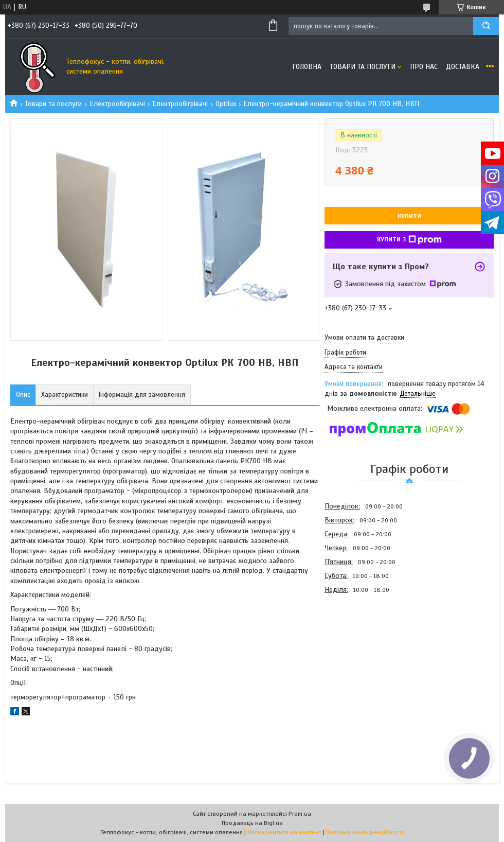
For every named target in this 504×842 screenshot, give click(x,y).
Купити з (409, 240)
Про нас (424, 67)
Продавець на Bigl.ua (252, 823)
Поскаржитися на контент (284, 832)
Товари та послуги (363, 67)
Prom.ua (300, 814)
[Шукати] (486, 26)
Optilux (226, 104)
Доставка (463, 67)
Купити (409, 216)
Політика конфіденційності (365, 832)
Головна (307, 67)
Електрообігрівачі (117, 104)
